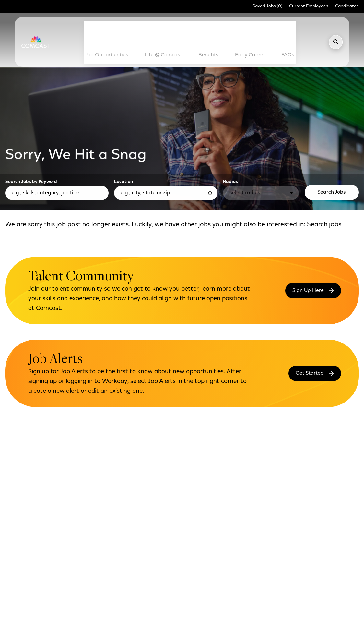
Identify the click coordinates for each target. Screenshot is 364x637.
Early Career (235, 27)
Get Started (310, 318)
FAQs (272, 24)
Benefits (207, 24)
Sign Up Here (308, 235)
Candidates (347, 6)
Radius (230, 127)
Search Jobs (332, 137)
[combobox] (166, 138)
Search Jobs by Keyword (31, 127)
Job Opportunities (119, 27)
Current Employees (309, 6)
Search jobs (324, 170)
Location (123, 127)
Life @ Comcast (163, 27)
